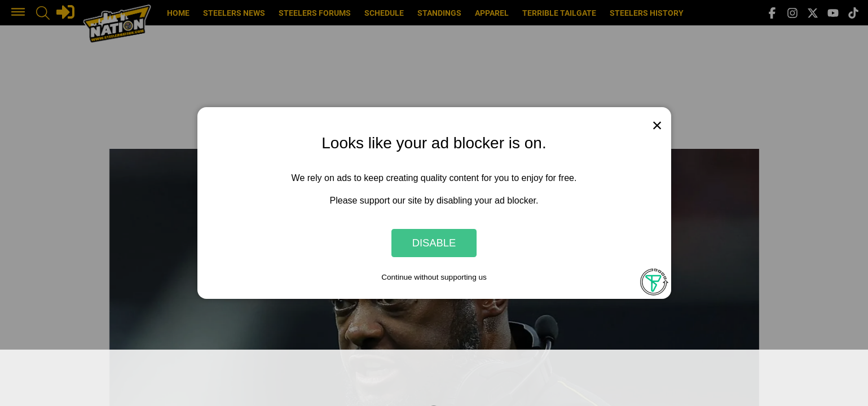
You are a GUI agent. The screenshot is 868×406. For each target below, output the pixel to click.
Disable (434, 243)
